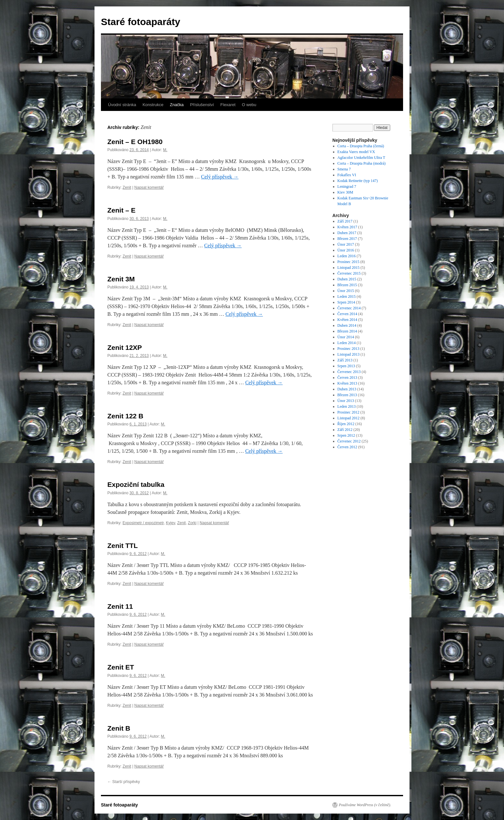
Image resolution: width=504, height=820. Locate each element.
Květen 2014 (347, 320)
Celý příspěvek (220, 177)
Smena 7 (344, 169)
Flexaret (228, 105)
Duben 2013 (347, 389)
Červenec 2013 (349, 372)
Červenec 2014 (349, 308)
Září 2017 (345, 221)
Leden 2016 (347, 256)
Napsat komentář (149, 187)
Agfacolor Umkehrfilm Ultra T (361, 158)
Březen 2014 (347, 331)
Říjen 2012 (346, 424)
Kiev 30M (345, 192)
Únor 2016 (346, 250)
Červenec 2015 (349, 273)
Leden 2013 (347, 406)
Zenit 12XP (125, 347)
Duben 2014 (347, 325)
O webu (249, 105)
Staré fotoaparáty (141, 22)
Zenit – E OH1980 (135, 142)
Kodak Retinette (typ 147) (358, 181)
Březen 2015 (347, 285)
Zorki (192, 523)
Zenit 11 (120, 606)
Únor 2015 (346, 291)
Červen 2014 (347, 314)
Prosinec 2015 (348, 262)
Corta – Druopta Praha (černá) (361, 146)
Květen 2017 (347, 227)
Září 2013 (345, 360)
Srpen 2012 (346, 435)
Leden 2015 (347, 296)
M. (165, 150)
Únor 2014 (346, 337)
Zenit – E (122, 210)
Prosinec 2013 (348, 349)
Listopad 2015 (349, 268)
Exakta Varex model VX (356, 152)
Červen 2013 (347, 378)
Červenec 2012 (349, 441)
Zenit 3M (121, 279)
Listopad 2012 (349, 418)
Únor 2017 (346, 244)
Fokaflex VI (347, 175)
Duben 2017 (347, 233)
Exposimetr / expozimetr (143, 523)
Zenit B (119, 728)
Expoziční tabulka (136, 484)
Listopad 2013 (349, 354)
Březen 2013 (347, 395)
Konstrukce (153, 105)
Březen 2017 (347, 239)
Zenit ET (121, 667)
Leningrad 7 (347, 187)
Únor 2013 (346, 401)
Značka (177, 105)
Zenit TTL (122, 546)
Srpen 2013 (346, 366)
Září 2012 (345, 430)
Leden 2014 (347, 343)
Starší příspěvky (124, 782)
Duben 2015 (347, 279)
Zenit (127, 187)
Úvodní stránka (122, 105)
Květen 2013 (347, 383)
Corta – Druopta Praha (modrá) (362, 163)
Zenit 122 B (125, 416)
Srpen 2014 (346, 302)
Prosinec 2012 (348, 412)
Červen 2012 (347, 447)
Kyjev (170, 523)
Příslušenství (202, 105)
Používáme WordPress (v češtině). (365, 805)
